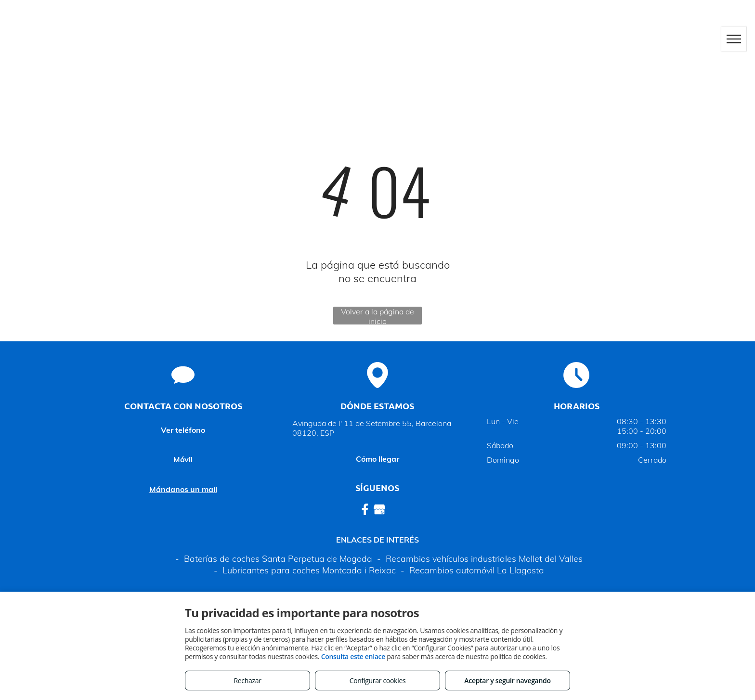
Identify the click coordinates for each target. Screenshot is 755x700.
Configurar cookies (378, 681)
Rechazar (247, 681)
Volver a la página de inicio (377, 316)
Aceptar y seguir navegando (507, 681)
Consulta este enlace (353, 656)
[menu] (734, 39)
